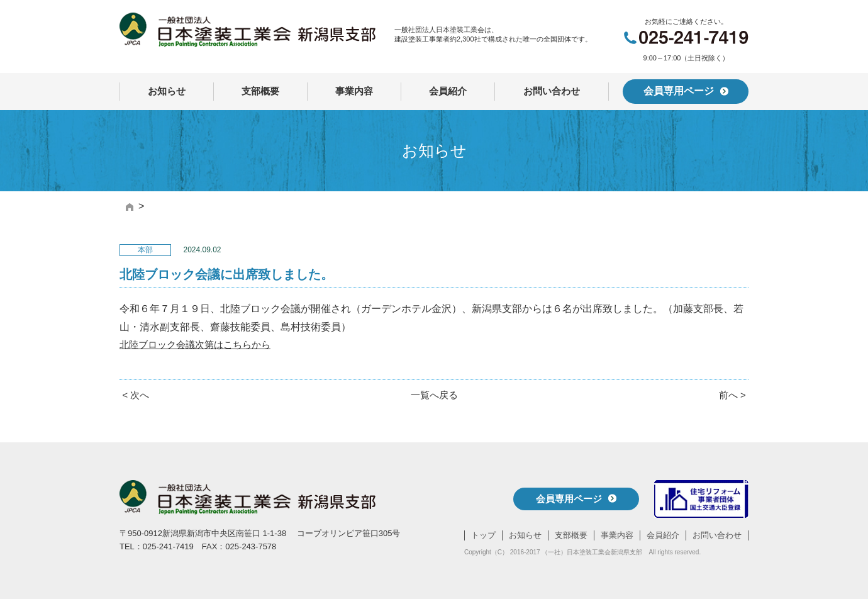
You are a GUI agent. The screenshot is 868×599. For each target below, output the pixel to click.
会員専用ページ (686, 91)
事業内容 (354, 91)
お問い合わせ (552, 91)
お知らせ (167, 91)
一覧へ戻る (434, 395)
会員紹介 (448, 91)
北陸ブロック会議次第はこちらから (200, 344)
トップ (483, 535)
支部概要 (260, 91)
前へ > (732, 395)
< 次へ (136, 395)
